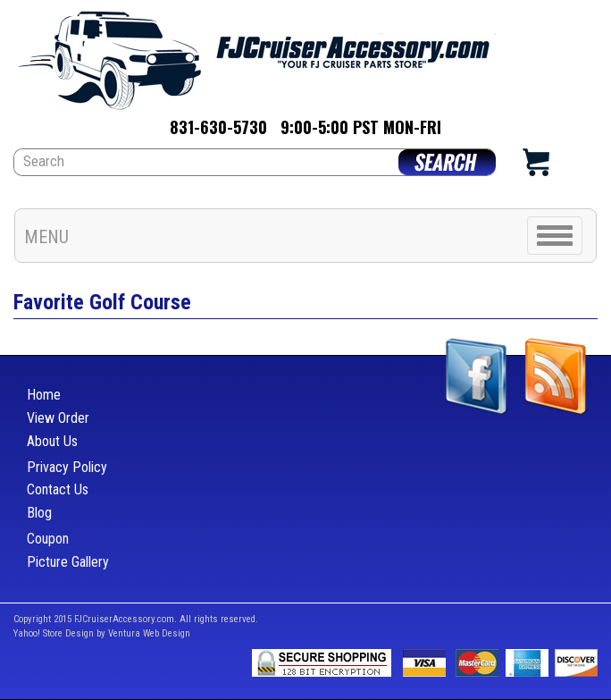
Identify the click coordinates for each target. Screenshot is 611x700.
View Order (58, 418)
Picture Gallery (68, 562)
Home (44, 395)
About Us (52, 441)
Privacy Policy (67, 467)
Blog (39, 513)
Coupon (48, 539)
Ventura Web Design (149, 633)
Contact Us (58, 489)
